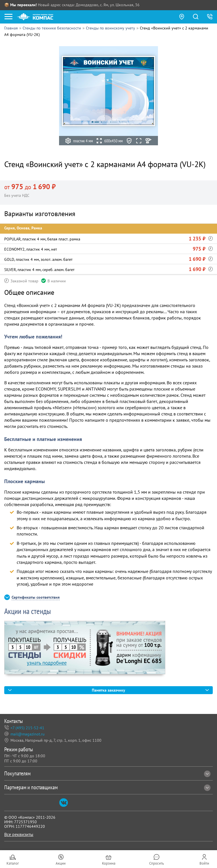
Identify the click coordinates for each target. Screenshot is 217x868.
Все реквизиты (19, 834)
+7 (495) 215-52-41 (27, 728)
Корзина (109, 863)
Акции (61, 863)
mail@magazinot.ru (28, 734)
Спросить (157, 863)
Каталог (13, 863)
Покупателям (107, 773)
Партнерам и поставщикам (107, 787)
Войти (204, 863)
